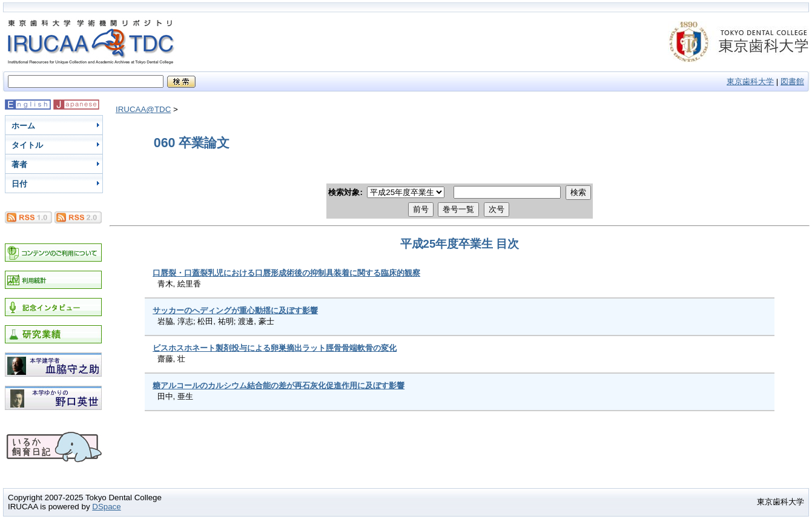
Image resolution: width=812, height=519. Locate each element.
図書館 (792, 81)
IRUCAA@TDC (143, 109)
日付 (19, 184)
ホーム (23, 126)
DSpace (106, 507)
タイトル (27, 145)
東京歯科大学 (750, 81)
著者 (19, 164)
